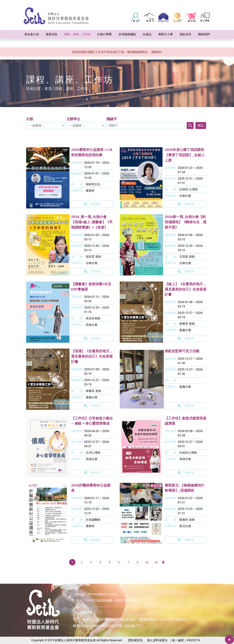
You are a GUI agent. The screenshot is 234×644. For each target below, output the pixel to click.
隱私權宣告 (135, 640)
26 (156, 562)
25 (147, 562)
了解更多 (92, 204)
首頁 (48, 89)
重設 (201, 125)
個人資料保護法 (157, 640)
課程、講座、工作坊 (71, 89)
